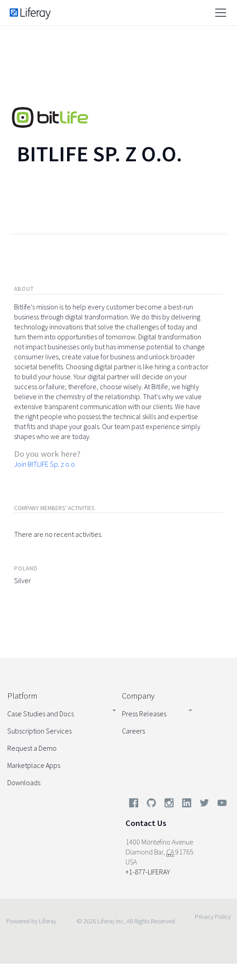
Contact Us (146, 823)
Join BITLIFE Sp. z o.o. (45, 464)
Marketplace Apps (34, 765)
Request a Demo (32, 748)
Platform (22, 696)
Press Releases (144, 714)
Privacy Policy (213, 917)
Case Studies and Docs (41, 714)
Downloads (24, 782)
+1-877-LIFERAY (148, 872)
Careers (133, 731)
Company (138, 696)
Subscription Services (39, 731)
